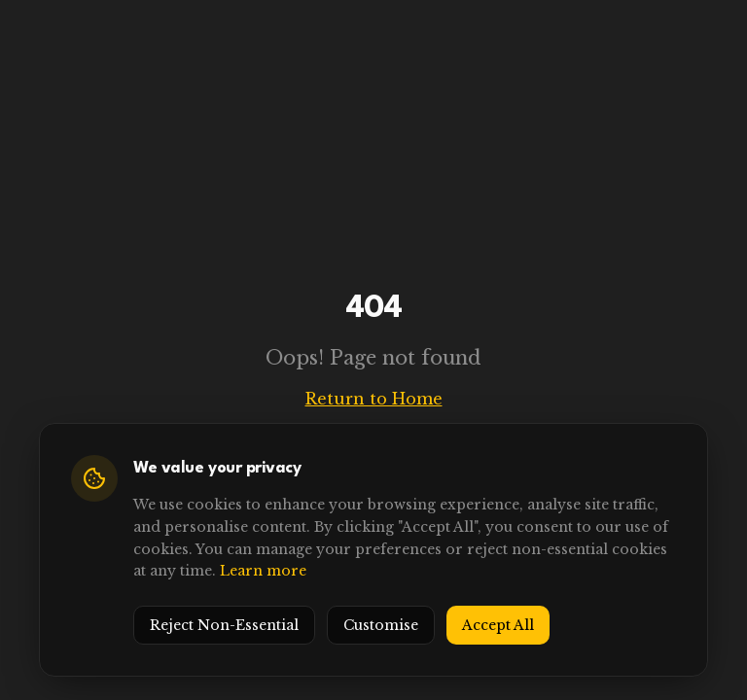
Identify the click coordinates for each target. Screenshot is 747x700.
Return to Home (374, 399)
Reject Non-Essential (224, 625)
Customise (381, 625)
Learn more (263, 571)
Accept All (498, 625)
